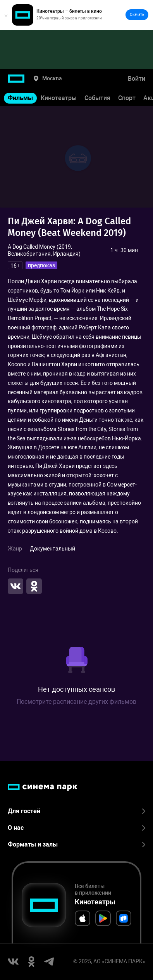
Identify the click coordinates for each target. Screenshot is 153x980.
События (97, 98)
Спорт (127, 98)
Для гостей (76, 811)
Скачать (137, 15)
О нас (76, 828)
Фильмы (20, 98)
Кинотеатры (59, 98)
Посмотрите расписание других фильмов (76, 702)
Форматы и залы (76, 844)
